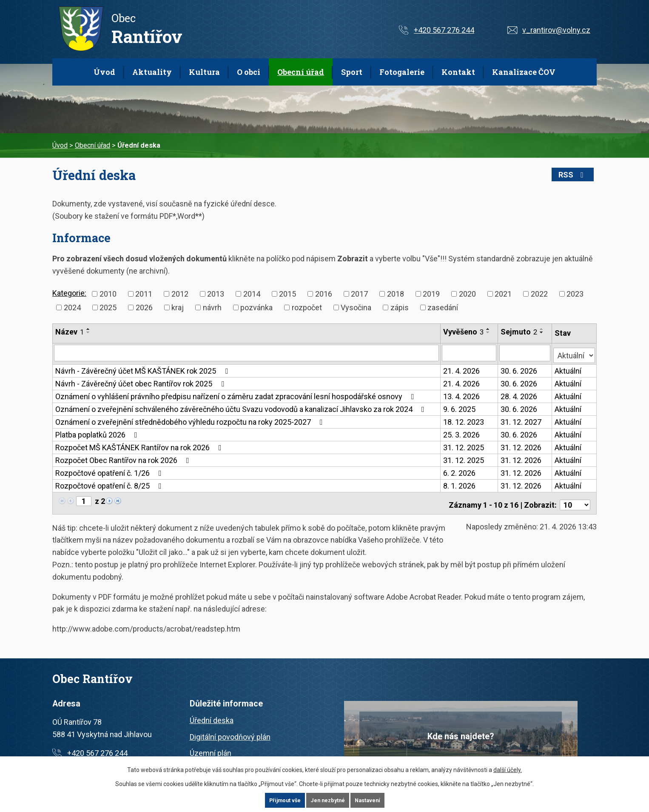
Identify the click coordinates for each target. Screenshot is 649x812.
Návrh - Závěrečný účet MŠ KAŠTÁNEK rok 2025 (143, 369)
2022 (539, 294)
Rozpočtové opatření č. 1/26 (110, 471)
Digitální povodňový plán (230, 731)
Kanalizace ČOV (524, 72)
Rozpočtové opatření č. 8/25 (110, 484)
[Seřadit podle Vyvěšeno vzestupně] (489, 329)
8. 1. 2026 (460, 484)
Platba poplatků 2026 (98, 433)
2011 (144, 294)
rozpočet (307, 307)
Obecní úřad (301, 72)
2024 (72, 307)
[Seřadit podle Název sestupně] (88, 332)
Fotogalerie (402, 72)
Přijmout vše (282, 800)
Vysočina (356, 307)
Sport (352, 72)
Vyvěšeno (464, 332)
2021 (503, 294)
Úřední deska (212, 715)
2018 (396, 294)
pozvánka (256, 307)
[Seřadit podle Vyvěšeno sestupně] (489, 332)
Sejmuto (520, 332)
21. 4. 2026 (462, 369)
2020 (467, 294)
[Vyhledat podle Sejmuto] (525, 353)
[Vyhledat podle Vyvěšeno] (470, 353)
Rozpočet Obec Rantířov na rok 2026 (124, 458)
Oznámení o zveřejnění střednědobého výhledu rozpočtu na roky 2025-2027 (191, 420)
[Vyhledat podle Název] (247, 353)
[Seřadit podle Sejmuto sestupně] (543, 332)
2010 (108, 294)
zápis (400, 307)
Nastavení (370, 800)
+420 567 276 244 (444, 30)
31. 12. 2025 (464, 445)
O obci (249, 72)
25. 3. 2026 (462, 433)
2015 (287, 294)
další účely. (508, 769)
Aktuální (568, 369)
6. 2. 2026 (460, 471)
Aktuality (152, 72)
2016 (324, 294)
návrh (212, 307)
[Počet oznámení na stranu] (575, 499)
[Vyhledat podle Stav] (574, 352)
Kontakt (458, 72)
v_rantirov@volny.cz (556, 30)
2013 (216, 294)
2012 (180, 294)
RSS (578, 175)
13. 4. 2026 (462, 394)
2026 (144, 307)
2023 (575, 294)
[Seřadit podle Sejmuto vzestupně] (543, 329)
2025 (108, 307)
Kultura (204, 72)
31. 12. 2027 (522, 420)
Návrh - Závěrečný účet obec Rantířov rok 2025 (141, 382)
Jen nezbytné (328, 800)
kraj (178, 307)
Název (70, 332)
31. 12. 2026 (522, 445)
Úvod (104, 72)
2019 (431, 294)
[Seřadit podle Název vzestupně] (88, 329)
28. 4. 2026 (520, 394)
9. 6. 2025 (460, 407)
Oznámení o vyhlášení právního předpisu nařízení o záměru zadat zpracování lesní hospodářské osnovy (236, 394)
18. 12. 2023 (464, 420)
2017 (359, 294)
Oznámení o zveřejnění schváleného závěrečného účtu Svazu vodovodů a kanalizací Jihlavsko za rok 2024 (242, 407)
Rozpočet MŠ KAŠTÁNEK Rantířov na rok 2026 (140, 445)
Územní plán (211, 748)
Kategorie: (69, 293)
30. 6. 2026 (520, 369)
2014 (252, 294)
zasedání (443, 307)
